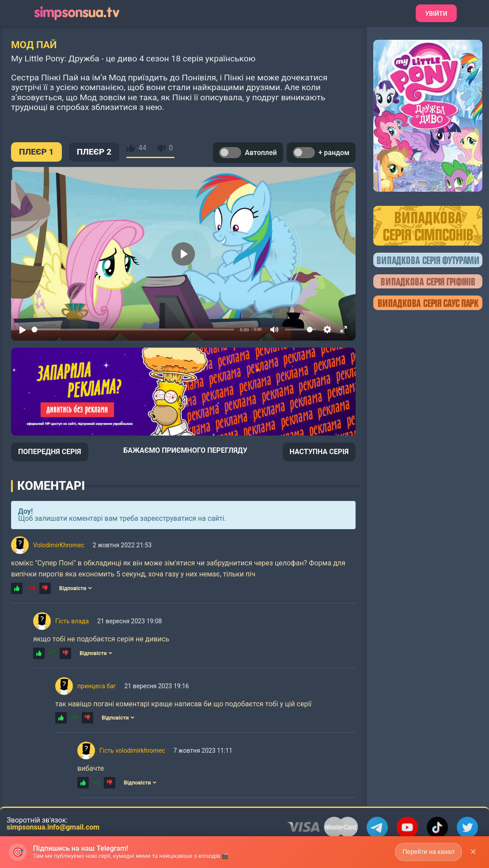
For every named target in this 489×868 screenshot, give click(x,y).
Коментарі (51, 486)
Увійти (436, 14)
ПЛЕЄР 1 (36, 152)
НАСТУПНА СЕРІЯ (319, 452)
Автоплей (248, 153)
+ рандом (321, 153)
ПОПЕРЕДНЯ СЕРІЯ (50, 452)
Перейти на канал (428, 852)
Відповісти (76, 588)
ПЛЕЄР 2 (94, 152)
